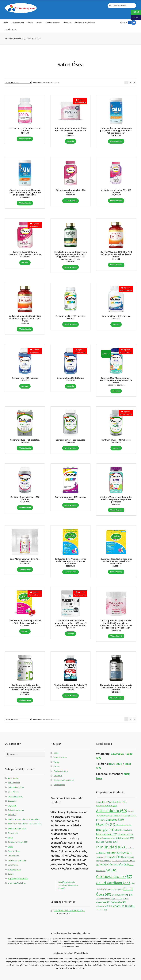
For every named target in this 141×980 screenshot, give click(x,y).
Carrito (39, 23)
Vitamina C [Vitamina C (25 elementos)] (104, 906)
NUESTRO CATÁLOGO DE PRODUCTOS (69, 911)
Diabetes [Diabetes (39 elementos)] (115, 820)
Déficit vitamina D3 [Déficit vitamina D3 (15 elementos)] (123, 825)
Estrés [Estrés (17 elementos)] (128, 830)
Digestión (12, 805)
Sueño (11, 874)
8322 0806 (117, 754)
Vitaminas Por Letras (17, 883)
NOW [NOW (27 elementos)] (126, 853)
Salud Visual (13, 865)
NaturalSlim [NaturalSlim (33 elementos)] (110, 853)
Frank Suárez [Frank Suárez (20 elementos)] (125, 834)
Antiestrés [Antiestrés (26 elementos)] (118, 802)
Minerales (12, 815)
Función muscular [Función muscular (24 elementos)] (108, 838)
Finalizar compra (52, 23)
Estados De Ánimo (16, 810)
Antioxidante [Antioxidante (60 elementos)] (112, 811)
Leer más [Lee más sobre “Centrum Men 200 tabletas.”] (25, 386)
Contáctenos (10, 29)
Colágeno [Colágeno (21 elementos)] (130, 815)
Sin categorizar (14, 869)
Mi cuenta (67, 23)
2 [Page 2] (130, 82)
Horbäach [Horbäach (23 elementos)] (127, 838)
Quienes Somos (18, 23)
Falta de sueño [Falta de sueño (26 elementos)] (107, 834)
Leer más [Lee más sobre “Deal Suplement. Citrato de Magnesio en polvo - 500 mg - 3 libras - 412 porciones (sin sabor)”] (70, 634)
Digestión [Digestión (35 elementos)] (106, 824)
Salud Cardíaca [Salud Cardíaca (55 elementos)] (113, 883)
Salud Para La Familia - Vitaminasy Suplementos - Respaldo (69, 885)
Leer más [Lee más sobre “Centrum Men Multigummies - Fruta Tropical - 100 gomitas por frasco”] (116, 391)
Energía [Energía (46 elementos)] (105, 829)
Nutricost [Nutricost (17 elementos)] (101, 857)
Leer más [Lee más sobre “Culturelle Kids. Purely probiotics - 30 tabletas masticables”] (25, 631)
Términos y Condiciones (85, 23)
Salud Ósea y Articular (17, 860)
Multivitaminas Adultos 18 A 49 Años (24, 819)
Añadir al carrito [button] (25, 139)
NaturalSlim (13, 833)
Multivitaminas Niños (17, 828)
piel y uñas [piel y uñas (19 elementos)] (105, 861)
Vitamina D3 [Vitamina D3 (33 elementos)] (124, 906)
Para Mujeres (13, 856)
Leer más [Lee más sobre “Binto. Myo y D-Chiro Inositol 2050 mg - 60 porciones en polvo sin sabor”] (70, 141)
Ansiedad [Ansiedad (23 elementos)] (103, 802)
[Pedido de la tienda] (18, 82)
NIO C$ (135, 12)
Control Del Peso (15, 796)
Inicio (5, 23)
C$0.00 (127, 23)
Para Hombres (14, 851)
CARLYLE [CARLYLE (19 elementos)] (118, 815)
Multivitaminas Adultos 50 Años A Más (25, 824)
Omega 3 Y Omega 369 (18, 842)
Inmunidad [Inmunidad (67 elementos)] (111, 847)
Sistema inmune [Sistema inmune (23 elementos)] (122, 895)
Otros (10, 846)
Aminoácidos (14, 778)
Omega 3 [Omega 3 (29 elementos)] (115, 857)
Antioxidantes (14, 783)
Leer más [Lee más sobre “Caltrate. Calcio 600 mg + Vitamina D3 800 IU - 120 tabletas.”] (25, 262)
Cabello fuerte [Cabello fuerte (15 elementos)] (106, 816)
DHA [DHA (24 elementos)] (101, 820)
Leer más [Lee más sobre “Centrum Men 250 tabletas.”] (70, 386)
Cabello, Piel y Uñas (16, 787)
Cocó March (13, 792)
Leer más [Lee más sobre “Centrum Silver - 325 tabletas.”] (116, 448)
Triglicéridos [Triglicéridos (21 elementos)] (118, 902)
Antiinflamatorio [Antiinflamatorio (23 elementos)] (107, 806)
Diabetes (12, 801)
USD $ (135, 17)
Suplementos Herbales (18, 878)
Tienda (30, 23)
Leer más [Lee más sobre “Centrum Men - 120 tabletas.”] (116, 324)
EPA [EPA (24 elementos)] (119, 830)
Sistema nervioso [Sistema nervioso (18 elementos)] (105, 899)
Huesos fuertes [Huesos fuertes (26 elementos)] (107, 842)
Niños (11, 837)
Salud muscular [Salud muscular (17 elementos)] (115, 889)
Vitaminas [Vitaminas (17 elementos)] (101, 910)
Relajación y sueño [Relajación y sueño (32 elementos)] (114, 864)
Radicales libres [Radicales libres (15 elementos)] (119, 861)
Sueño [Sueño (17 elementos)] (118, 899)
